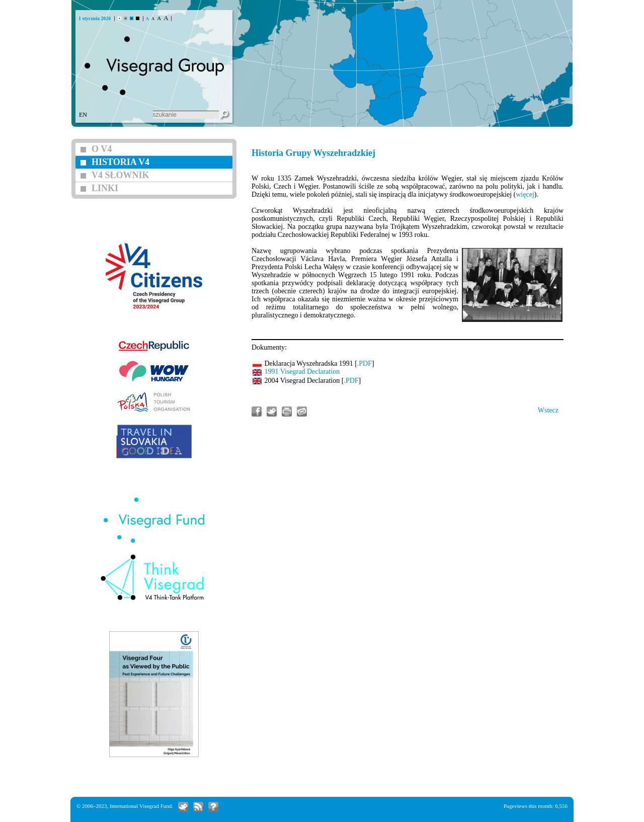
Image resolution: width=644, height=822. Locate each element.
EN (83, 115)
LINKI (105, 188)
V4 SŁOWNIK (120, 175)
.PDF (365, 363)
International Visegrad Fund (141, 806)
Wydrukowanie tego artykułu (287, 412)
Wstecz (548, 410)
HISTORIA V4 (120, 162)
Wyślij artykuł (302, 412)
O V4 (102, 149)
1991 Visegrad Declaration (302, 372)
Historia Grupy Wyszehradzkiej (313, 153)
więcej (525, 194)
